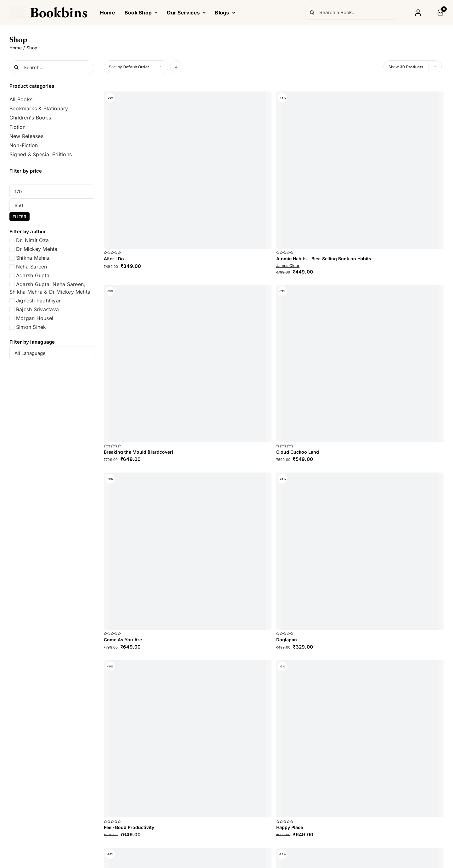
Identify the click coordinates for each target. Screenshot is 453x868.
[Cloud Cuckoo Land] (360, 363)
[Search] (312, 13)
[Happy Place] (360, 739)
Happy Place (290, 827)
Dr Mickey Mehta (37, 249)
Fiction (18, 127)
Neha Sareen (32, 267)
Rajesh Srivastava (37, 309)
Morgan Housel (35, 318)
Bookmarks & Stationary (39, 109)
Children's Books (30, 118)
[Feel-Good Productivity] (188, 739)
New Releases (26, 136)
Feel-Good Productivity (129, 827)
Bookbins (59, 12)
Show (406, 67)
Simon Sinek (31, 327)
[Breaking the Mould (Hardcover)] (188, 363)
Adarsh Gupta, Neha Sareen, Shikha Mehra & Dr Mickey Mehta (50, 288)
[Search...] (52, 67)
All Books (21, 100)
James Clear (288, 265)
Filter (19, 217)
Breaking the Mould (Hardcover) (139, 452)
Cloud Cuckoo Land (298, 452)
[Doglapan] (360, 551)
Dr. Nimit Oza (32, 240)
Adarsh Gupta (33, 275)
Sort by (129, 67)
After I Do (114, 259)
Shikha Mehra (33, 258)
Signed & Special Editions (41, 155)
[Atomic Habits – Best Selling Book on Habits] (360, 170)
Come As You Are (123, 640)
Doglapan (287, 640)
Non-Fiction (24, 145)
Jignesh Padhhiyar (38, 301)
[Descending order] (176, 67)
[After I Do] (188, 170)
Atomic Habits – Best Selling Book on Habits (324, 259)
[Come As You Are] (188, 551)
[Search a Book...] (352, 13)
